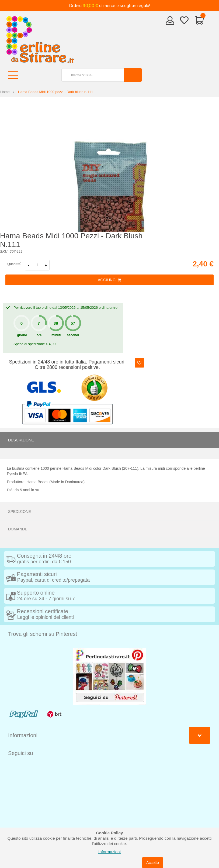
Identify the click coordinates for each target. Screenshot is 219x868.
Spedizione (20, 512)
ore (39, 335)
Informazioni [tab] (23, 735)
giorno (22, 335)
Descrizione (21, 440)
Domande (18, 529)
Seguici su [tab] (20, 753)
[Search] (133, 75)
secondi (73, 335)
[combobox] (91, 75)
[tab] (109, 440)
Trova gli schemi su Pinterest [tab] (43, 634)
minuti (56, 335)
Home (5, 92)
